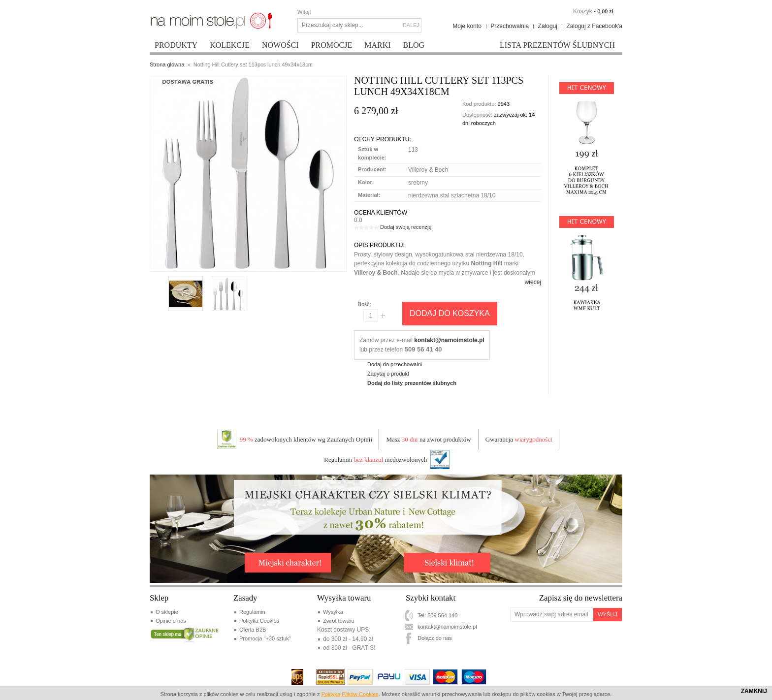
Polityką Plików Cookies (350, 694)
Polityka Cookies (259, 621)
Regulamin (252, 612)
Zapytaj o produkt (388, 374)
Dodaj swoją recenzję (406, 227)
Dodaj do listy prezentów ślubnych (412, 383)
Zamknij (754, 691)
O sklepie (167, 612)
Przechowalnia (510, 26)
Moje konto (467, 26)
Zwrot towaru (339, 621)
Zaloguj (548, 26)
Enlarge (177, 260)
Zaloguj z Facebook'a (594, 26)
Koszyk (583, 11)
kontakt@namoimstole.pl (449, 340)
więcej (533, 282)
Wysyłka (333, 612)
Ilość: (365, 304)
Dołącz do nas (435, 638)
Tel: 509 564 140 (437, 615)
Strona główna (167, 64)
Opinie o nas (171, 621)
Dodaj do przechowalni (395, 364)
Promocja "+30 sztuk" (265, 638)
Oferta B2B (253, 630)
